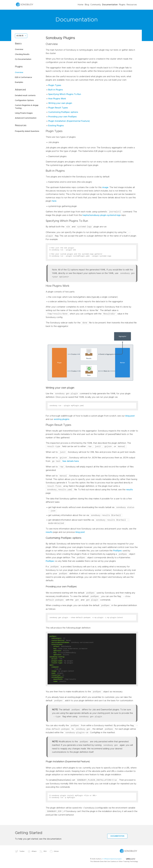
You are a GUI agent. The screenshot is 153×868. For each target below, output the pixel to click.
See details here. (71, 461)
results (129, 490)
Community (96, 5)
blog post (130, 416)
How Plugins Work (57, 99)
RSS (43, 851)
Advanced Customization (26, 118)
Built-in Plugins (56, 90)
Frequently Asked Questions (27, 131)
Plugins (122, 5)
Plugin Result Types (58, 108)
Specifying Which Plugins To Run (65, 94)
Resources (132, 5)
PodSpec (118, 551)
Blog (87, 5)
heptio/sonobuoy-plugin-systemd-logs (102, 215)
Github (54, 851)
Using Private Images (24, 113)
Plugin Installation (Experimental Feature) (69, 121)
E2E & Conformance (23, 77)
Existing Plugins (56, 126)
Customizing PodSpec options (63, 112)
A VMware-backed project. (119, 859)
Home (81, 5)
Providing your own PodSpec (63, 117)
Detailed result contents (25, 96)
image (105, 187)
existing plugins (61, 419)
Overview (19, 49)
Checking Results (22, 54)
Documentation (110, 5)
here (54, 201)
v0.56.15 (20, 36)
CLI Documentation (23, 59)
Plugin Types (55, 85)
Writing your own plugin (60, 103)
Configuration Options (24, 100)
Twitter (20, 851)
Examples (19, 82)
